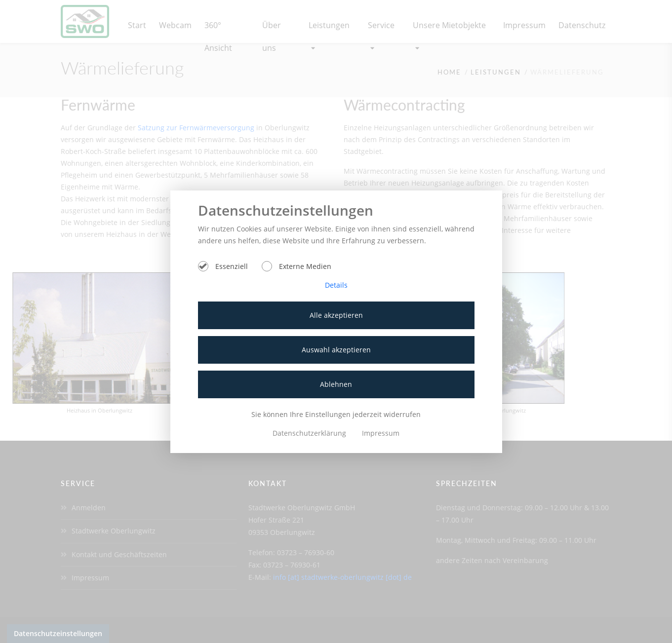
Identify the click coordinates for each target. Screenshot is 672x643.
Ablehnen (336, 384)
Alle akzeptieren (336, 315)
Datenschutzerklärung (310, 433)
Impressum (381, 433)
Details (336, 285)
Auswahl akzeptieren (336, 350)
